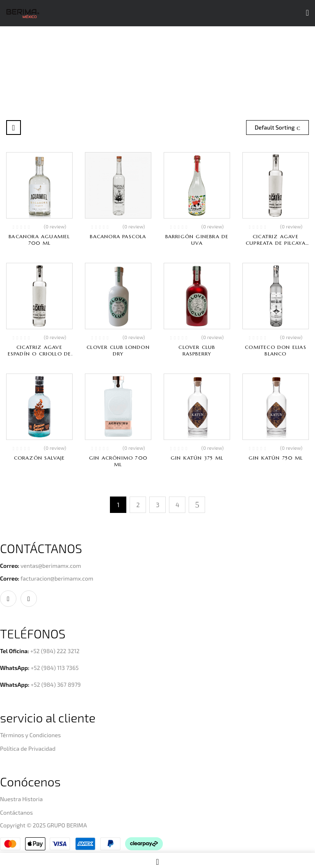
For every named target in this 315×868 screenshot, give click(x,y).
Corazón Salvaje (40, 458)
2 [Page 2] (138, 505)
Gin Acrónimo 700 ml (118, 461)
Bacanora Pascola (118, 236)
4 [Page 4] (177, 505)
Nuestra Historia (21, 799)
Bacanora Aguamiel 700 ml (39, 240)
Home (107, 73)
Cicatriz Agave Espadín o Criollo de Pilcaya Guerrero (40, 354)
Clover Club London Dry (118, 350)
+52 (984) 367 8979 (56, 685)
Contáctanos (16, 812)
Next (197, 505)
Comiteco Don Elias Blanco (276, 350)
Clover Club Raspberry (197, 350)
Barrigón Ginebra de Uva (197, 240)
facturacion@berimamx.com (57, 578)
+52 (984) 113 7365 (55, 668)
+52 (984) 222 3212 (55, 651)
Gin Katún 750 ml (276, 458)
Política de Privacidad (28, 748)
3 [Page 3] (157, 505)
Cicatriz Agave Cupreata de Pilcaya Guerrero (276, 243)
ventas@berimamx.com (51, 566)
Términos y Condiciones (30, 735)
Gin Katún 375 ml (197, 458)
